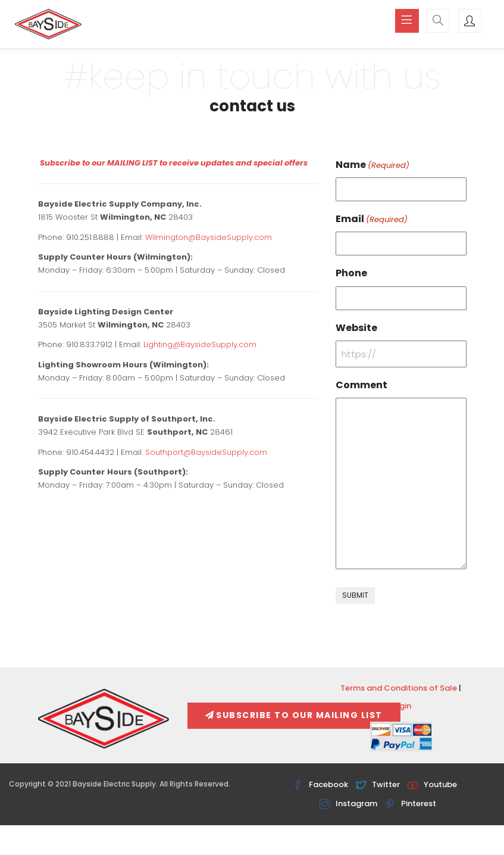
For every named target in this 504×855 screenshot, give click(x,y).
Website (356, 328)
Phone (351, 273)
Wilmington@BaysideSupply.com (209, 237)
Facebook (320, 784)
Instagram (348, 803)
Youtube (432, 784)
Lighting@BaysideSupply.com (200, 344)
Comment (361, 385)
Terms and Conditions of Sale (399, 688)
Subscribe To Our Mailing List (294, 715)
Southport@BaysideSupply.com (206, 452)
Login (401, 706)
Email (372, 219)
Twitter (378, 784)
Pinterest (411, 803)
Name (372, 165)
